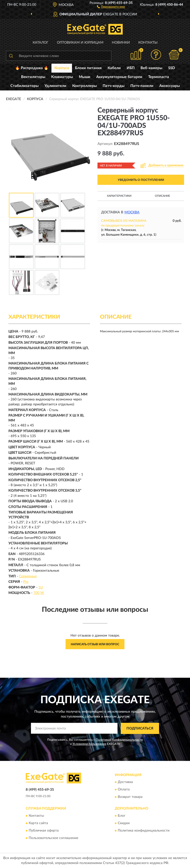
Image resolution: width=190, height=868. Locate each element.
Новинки (121, 43)
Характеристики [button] (119, 196)
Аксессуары (170, 86)
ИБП (131, 68)
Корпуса (62, 68)
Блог (122, 816)
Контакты (148, 43)
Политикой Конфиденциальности (119, 740)
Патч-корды (114, 86)
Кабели (114, 68)
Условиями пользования (89, 744)
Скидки (124, 823)
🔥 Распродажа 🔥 (32, 68)
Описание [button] (162, 196)
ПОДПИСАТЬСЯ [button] (140, 728)
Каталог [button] (41, 43)
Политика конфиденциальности (144, 831)
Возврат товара (130, 797)
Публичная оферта (44, 831)
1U (41, 588)
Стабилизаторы (24, 86)
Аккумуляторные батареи (119, 77)
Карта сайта (38, 823)
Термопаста (159, 77)
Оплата (124, 790)
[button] (111, 6)
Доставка (125, 782)
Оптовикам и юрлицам (80, 43)
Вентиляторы (33, 77)
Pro (26, 582)
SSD (172, 68)
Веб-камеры (151, 68)
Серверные (28, 576)
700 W (39, 593)
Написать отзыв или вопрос (95, 644)
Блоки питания (88, 68)
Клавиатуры (62, 77)
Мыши (85, 77)
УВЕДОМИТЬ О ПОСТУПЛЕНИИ (141, 180)
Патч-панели (142, 86)
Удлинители (55, 86)
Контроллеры (84, 86)
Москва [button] (132, 212)
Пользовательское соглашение (53, 838)
